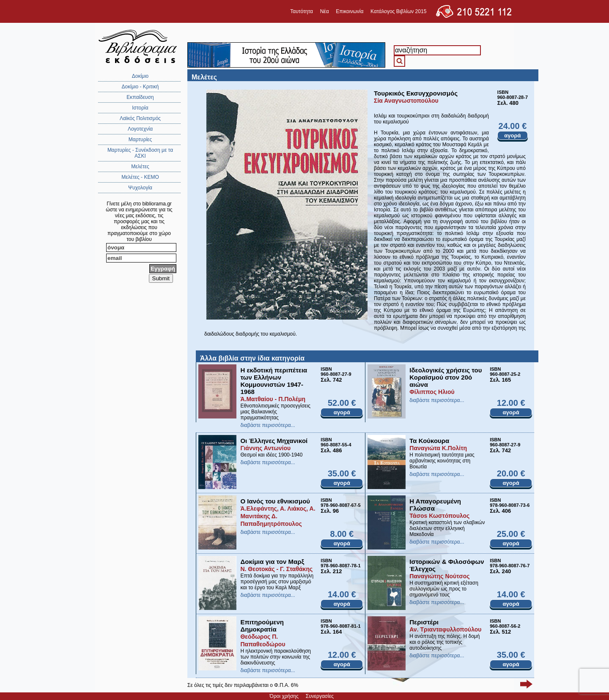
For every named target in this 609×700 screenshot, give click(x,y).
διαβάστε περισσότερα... (267, 425)
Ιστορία (140, 108)
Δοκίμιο (140, 76)
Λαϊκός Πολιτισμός (140, 118)
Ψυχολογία (140, 188)
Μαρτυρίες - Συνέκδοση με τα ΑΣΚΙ (140, 153)
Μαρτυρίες (140, 139)
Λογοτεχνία (140, 129)
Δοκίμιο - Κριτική (140, 87)
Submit (161, 278)
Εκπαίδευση (140, 97)
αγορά (512, 135)
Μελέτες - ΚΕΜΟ (140, 177)
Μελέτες (140, 167)
